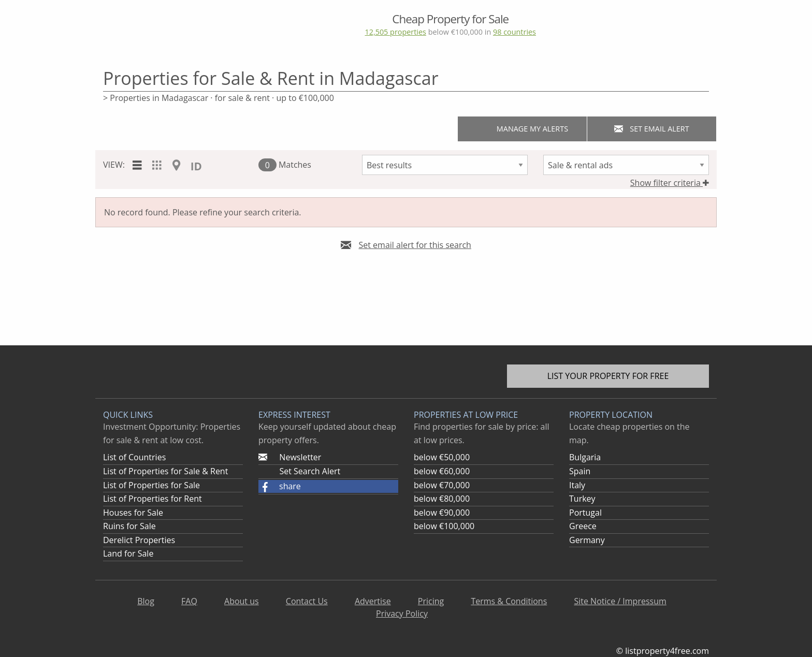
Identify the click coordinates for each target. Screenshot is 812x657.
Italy (577, 485)
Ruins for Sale (129, 526)
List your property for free (608, 376)
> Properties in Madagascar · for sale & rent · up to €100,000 (219, 98)
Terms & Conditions (509, 601)
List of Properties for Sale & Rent (165, 471)
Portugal (585, 513)
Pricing (431, 601)
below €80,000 (442, 499)
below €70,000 (442, 485)
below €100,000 (444, 526)
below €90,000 (442, 513)
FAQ (189, 601)
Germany (587, 540)
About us (242, 601)
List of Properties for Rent (153, 499)
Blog (146, 601)
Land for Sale (128, 553)
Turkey (582, 499)
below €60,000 (442, 471)
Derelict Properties (139, 540)
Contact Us (307, 601)
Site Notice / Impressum (620, 601)
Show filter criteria (670, 183)
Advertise (373, 601)
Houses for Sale (133, 513)
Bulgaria (585, 457)
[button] (328, 487)
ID (196, 166)
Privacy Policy (402, 614)
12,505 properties (395, 32)
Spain (580, 471)
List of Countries (134, 457)
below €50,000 (442, 457)
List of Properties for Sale (151, 485)
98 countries (514, 32)
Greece (583, 526)
